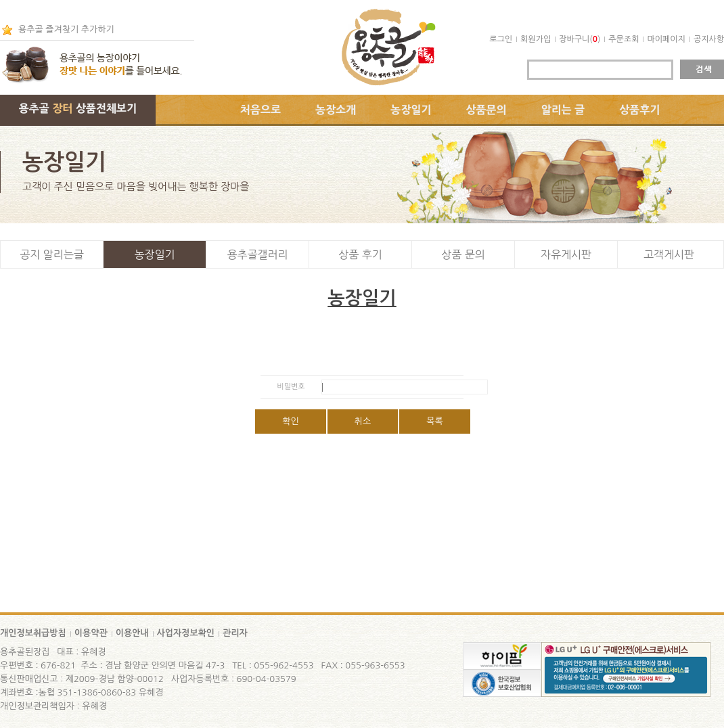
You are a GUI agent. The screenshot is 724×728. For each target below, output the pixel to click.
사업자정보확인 (186, 633)
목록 (434, 421)
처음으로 (261, 110)
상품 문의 (463, 254)
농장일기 (411, 110)
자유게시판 (566, 254)
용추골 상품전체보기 (78, 108)
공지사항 (709, 39)
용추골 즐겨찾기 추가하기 (66, 29)
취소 (363, 421)
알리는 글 (563, 110)
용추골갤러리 (257, 254)
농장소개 (336, 110)
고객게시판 (669, 254)
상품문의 (487, 110)
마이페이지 (666, 39)
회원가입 (536, 39)
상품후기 (639, 110)
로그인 (501, 39)
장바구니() (580, 39)
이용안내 (132, 633)
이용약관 (91, 633)
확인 (290, 421)
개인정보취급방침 (33, 633)
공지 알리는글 (52, 254)
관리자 (235, 633)
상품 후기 (360, 254)
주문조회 (624, 39)
